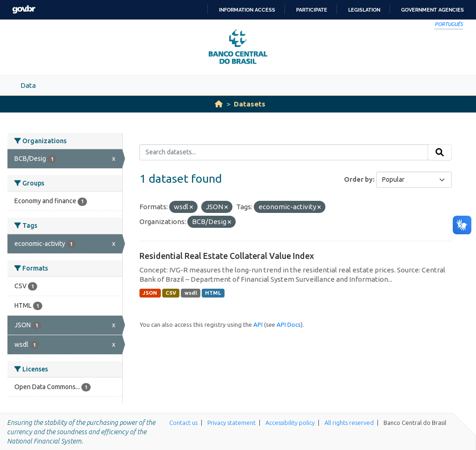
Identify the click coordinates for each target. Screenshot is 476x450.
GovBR (24, 10)
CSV (171, 293)
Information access (247, 10)
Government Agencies (433, 10)
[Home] (219, 104)
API (258, 324)
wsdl (191, 293)
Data (28, 85)
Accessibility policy (290, 423)
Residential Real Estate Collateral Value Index (227, 256)
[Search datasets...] (284, 152)
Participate (312, 10)
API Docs (289, 324)
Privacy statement (231, 423)
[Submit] (440, 152)
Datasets (250, 104)
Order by (358, 179)
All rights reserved (349, 423)
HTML (213, 293)
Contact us (183, 423)
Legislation (364, 10)
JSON (150, 293)
